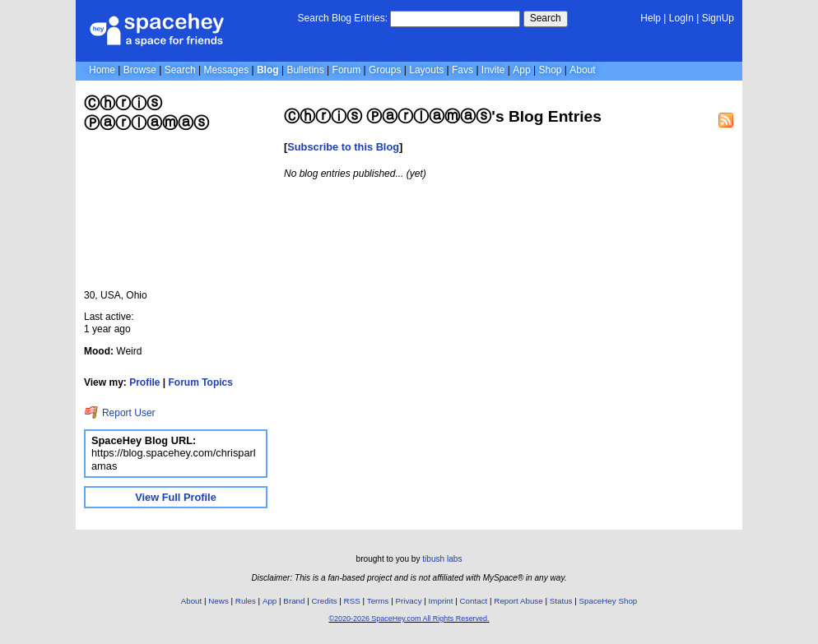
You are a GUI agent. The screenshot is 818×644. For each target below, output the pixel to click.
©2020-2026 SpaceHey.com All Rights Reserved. (409, 619)
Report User (120, 413)
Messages (226, 70)
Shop (550, 70)
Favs (462, 70)
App (521, 70)
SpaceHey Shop (609, 601)
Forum (347, 70)
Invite (493, 70)
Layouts (426, 70)
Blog (268, 70)
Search (546, 18)
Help (651, 18)
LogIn (681, 18)
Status (561, 601)
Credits (325, 601)
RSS (352, 601)
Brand (294, 601)
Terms (378, 601)
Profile (144, 382)
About (582, 70)
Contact (474, 601)
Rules (246, 601)
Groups (385, 70)
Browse (140, 70)
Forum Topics (201, 382)
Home (102, 70)
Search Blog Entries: (343, 18)
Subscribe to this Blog (343, 147)
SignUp (718, 18)
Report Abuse (518, 601)
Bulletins (305, 70)
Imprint (441, 601)
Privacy (408, 601)
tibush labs (442, 559)
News (218, 601)
